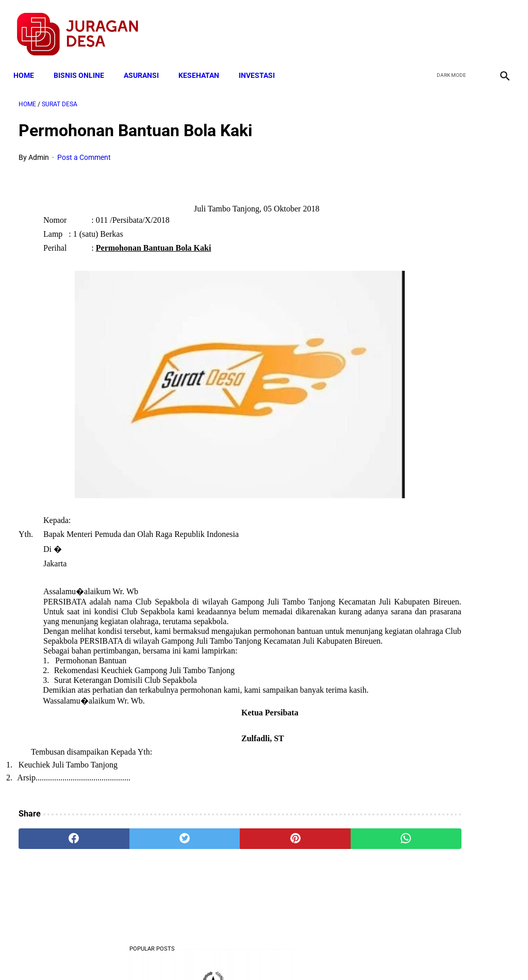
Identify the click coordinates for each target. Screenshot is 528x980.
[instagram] (498, 26)
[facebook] (426, 26)
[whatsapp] (305, 859)
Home (29, 63)
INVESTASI (262, 63)
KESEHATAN (204, 63)
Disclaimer (258, 954)
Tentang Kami (399, 954)
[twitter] (450, 26)
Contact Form (344, 954)
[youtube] (474, 26)
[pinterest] (223, 859)
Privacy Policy (209, 954)
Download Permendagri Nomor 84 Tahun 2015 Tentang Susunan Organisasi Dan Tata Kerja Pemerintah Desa (444, 809)
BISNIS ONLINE (84, 63)
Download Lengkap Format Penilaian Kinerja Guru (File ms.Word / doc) (442, 374)
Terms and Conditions (142, 954)
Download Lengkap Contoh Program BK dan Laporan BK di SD (444, 296)
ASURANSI (146, 63)
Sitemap (298, 954)
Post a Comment (84, 150)
